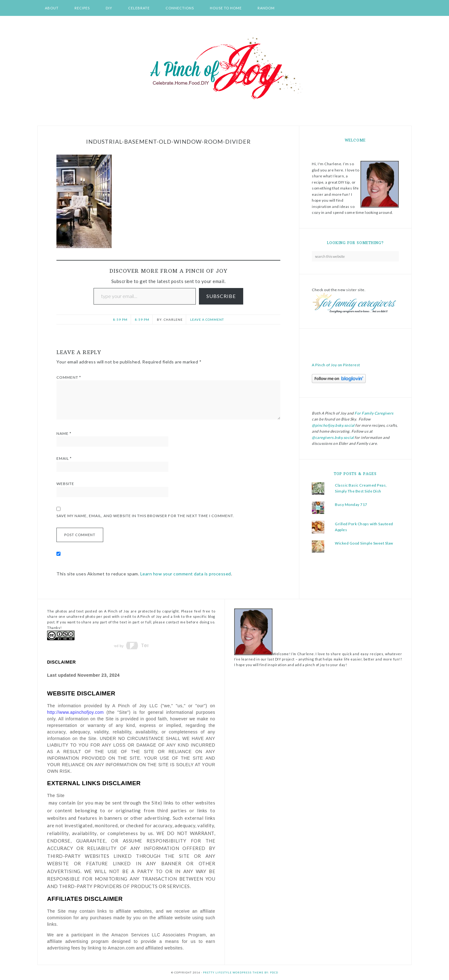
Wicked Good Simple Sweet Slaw (364, 543)
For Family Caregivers (374, 413)
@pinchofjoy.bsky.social (333, 425)
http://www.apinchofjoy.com (75, 712)
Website (65, 484)
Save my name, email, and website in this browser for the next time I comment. (145, 516)
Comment (69, 377)
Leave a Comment (207, 319)
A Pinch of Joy (224, 69)
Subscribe (221, 296)
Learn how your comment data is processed (186, 574)
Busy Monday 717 (351, 504)
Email (64, 458)
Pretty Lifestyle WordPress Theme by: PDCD (241, 973)
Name (64, 433)
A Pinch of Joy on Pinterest (336, 365)
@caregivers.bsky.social (333, 437)
